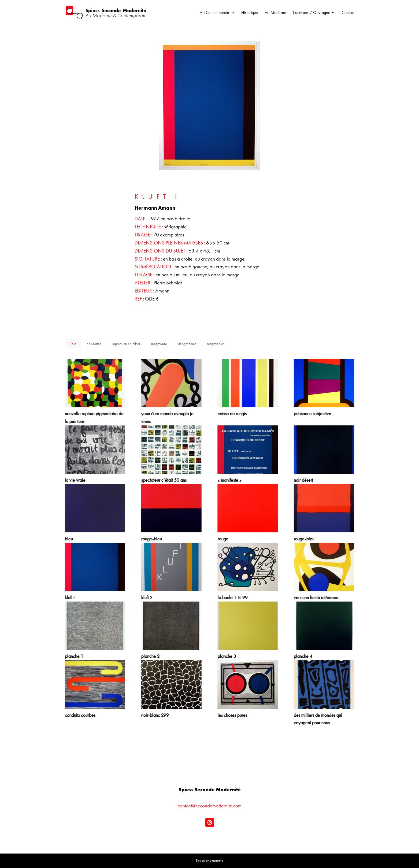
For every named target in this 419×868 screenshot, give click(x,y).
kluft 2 (147, 597)
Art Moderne (275, 13)
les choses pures (232, 715)
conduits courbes (80, 715)
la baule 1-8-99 (232, 597)
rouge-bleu (151, 539)
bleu (69, 539)
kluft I (69, 597)
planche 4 (303, 656)
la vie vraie (75, 480)
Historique (250, 13)
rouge (223, 539)
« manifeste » (229, 480)
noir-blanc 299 (155, 715)
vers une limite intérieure (316, 597)
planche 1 (74, 656)
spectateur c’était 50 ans (164, 480)
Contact (348, 13)
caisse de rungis (232, 413)
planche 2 (150, 656)
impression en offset (126, 344)
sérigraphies (216, 344)
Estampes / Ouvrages (311, 13)
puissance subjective (312, 413)
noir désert (303, 480)
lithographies (187, 344)
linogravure (159, 344)
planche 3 (226, 656)
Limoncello (216, 860)
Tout (73, 344)
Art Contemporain (214, 13)
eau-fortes (94, 344)
